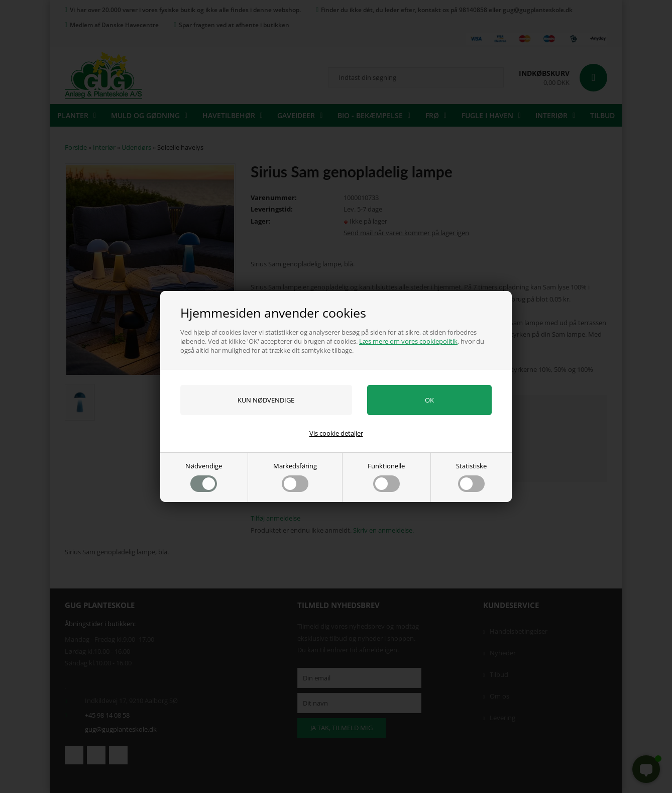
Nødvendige (204, 477)
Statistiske (471, 477)
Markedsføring (295, 477)
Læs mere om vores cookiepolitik (408, 341)
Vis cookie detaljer (336, 433)
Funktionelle (386, 477)
